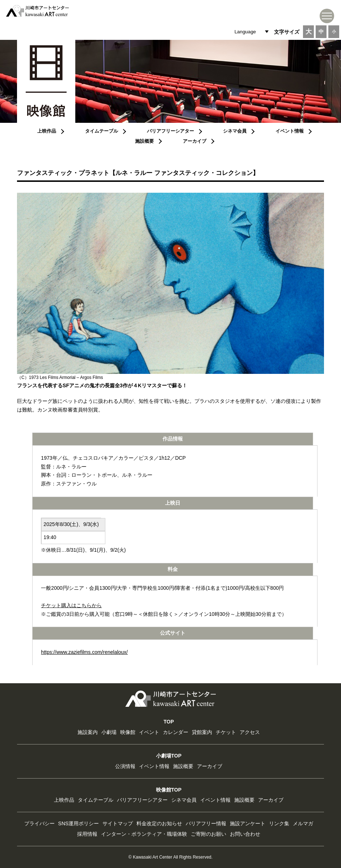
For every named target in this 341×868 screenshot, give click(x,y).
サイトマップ (118, 823)
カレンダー (176, 732)
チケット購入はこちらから (71, 605)
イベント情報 (290, 131)
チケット (226, 732)
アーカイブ (195, 141)
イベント (149, 732)
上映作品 (47, 131)
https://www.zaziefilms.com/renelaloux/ (84, 652)
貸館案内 (202, 732)
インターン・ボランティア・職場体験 (144, 834)
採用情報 (87, 834)
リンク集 (279, 823)
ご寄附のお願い (209, 834)
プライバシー (39, 823)
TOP (169, 722)
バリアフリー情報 (206, 823)
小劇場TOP (169, 756)
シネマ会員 (235, 131)
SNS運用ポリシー (79, 823)
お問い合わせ (245, 834)
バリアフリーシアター (170, 131)
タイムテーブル (102, 131)
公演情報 (125, 766)
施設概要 (144, 141)
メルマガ (303, 823)
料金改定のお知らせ (159, 823)
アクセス (250, 732)
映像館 (128, 732)
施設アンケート (248, 823)
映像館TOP (169, 790)
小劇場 (109, 732)
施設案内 (88, 732)
